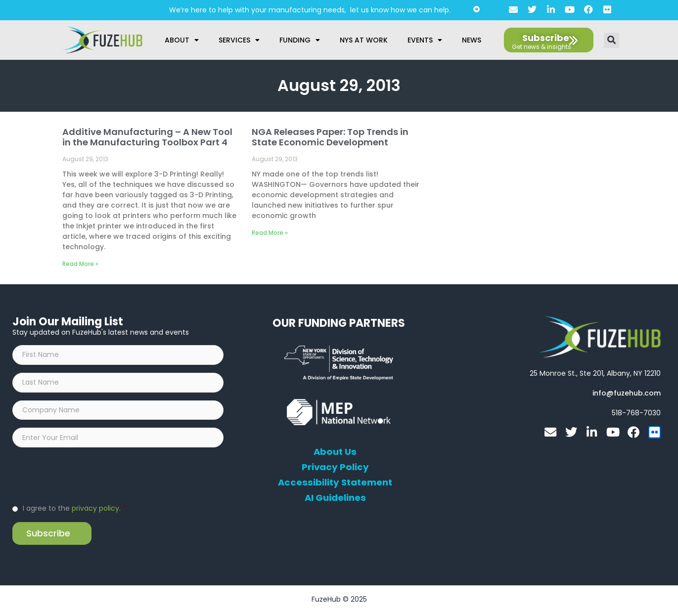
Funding (300, 40)
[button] (611, 40)
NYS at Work (364, 40)
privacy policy (95, 511)
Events (425, 40)
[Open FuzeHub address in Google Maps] (595, 373)
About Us (335, 452)
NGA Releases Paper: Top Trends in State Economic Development (330, 137)
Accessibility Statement (335, 483)
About (182, 40)
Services (239, 40)
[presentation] (88, 477)
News (472, 40)
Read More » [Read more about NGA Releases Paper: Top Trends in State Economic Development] (270, 233)
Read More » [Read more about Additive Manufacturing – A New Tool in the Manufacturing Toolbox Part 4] (80, 264)
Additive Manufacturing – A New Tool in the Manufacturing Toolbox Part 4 (147, 137)
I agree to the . (74, 511)
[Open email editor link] (627, 393)
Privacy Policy (335, 467)
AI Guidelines (335, 498)
